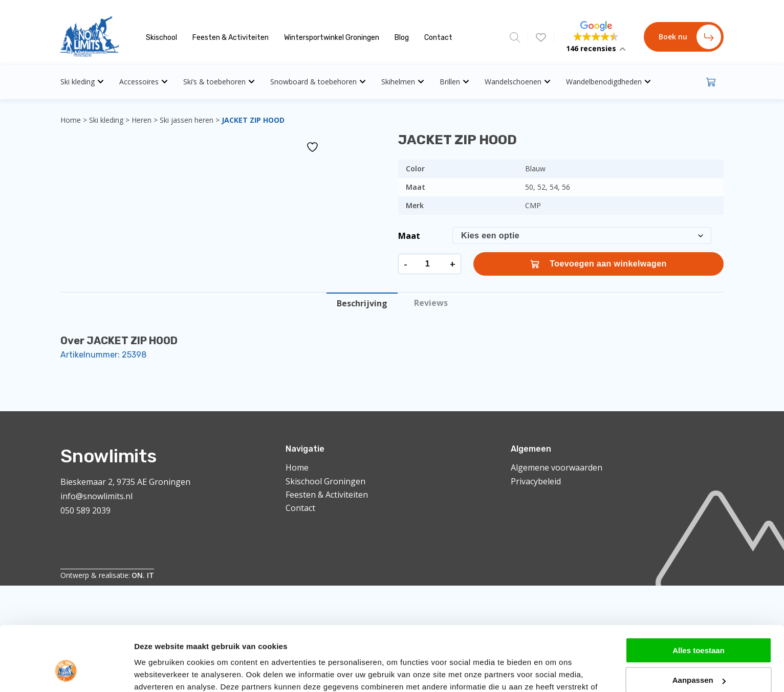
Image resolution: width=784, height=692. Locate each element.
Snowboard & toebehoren (318, 82)
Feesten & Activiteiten (231, 38)
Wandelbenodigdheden (608, 82)
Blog (402, 38)
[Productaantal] (427, 264)
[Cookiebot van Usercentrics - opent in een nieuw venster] (66, 633)
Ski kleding (82, 82)
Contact (438, 38)
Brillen (454, 82)
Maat (409, 236)
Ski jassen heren (187, 120)
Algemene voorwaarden (557, 467)
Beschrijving (362, 303)
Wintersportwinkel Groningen (332, 38)
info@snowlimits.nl (96, 496)
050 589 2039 (85, 510)
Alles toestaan (699, 555)
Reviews (431, 303)
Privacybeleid (536, 481)
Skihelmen (403, 82)
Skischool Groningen (325, 481)
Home (71, 120)
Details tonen (158, 632)
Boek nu (690, 37)
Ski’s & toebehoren (219, 82)
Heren (141, 120)
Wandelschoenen (518, 82)
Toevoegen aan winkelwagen (598, 264)
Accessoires (144, 82)
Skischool (161, 38)
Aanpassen (699, 585)
